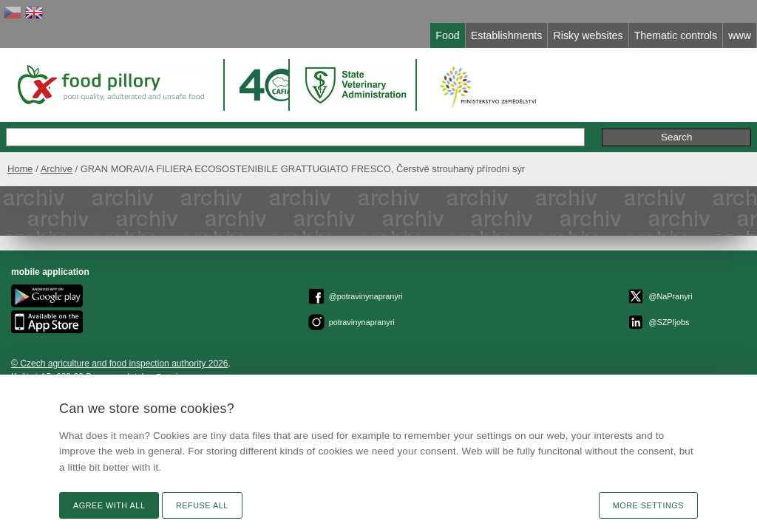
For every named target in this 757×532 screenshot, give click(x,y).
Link (723, 318)
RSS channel (705, 332)
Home (40, 153)
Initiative (704, 122)
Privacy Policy (313, 335)
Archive (77, 153)
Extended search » (509, 121)
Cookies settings (381, 335)
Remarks (644, 122)
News (720, 305)
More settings (648, 505)
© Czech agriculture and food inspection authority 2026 (394, 282)
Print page (711, 345)
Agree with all (109, 505)
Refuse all (202, 505)
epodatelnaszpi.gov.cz (431, 295)
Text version (707, 279)
